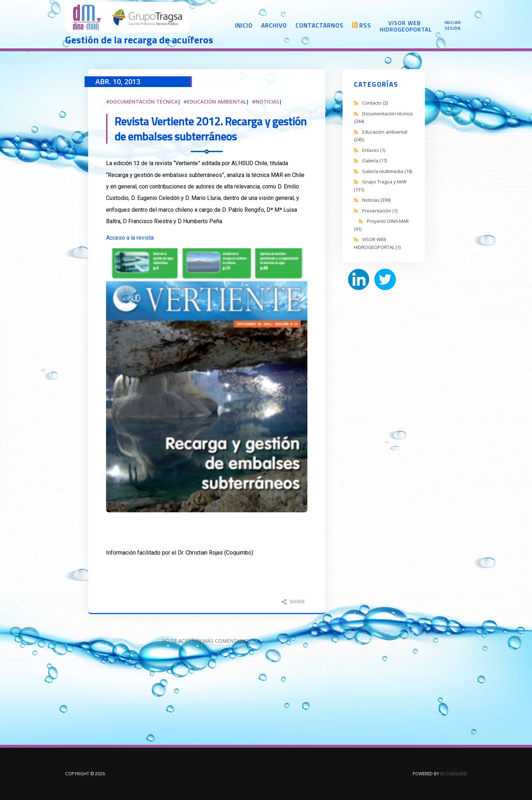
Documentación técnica (144, 102)
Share (293, 601)
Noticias (267, 102)
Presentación (380, 211)
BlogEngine (454, 774)
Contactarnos (320, 25)
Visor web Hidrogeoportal (405, 26)
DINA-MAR (128, 18)
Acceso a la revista (130, 238)
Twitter (385, 279)
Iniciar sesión (453, 25)
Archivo (274, 25)
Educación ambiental (217, 102)
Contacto (375, 103)
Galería (375, 161)
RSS (365, 25)
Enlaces (374, 150)
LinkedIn (359, 279)
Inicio (244, 25)
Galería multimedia (387, 171)
